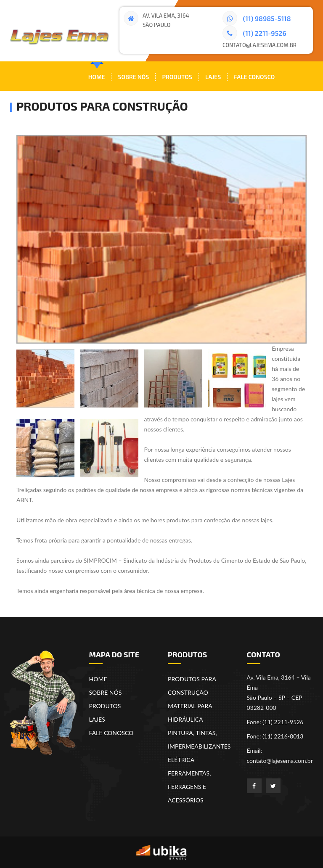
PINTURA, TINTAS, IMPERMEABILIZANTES (199, 740)
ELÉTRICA (181, 760)
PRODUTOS (105, 706)
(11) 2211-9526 (254, 33)
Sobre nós (133, 77)
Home (97, 77)
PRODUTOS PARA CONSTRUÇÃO (192, 686)
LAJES (97, 719)
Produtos (177, 77)
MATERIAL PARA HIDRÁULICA (190, 713)
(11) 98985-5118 (257, 18)
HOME (98, 679)
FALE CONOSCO (111, 733)
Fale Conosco (254, 77)
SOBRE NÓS (106, 692)
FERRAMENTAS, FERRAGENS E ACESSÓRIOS (189, 787)
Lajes (213, 77)
